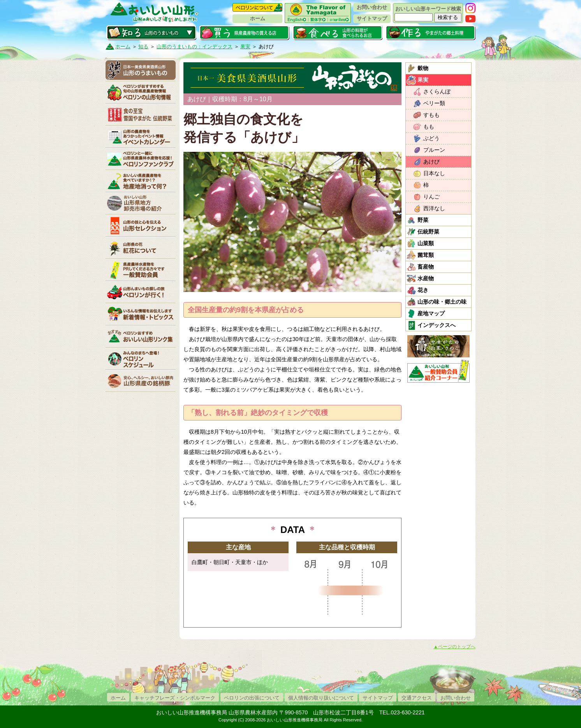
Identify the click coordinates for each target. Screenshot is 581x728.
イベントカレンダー (141, 137)
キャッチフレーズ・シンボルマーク (175, 698)
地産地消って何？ (141, 181)
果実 (245, 47)
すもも (431, 115)
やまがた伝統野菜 (141, 114)
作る (430, 33)
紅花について (141, 248)
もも (429, 127)
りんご (431, 197)
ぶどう (431, 138)
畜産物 (426, 267)
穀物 (423, 68)
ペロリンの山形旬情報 (141, 92)
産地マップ (431, 313)
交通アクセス (417, 698)
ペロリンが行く (141, 292)
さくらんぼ (437, 91)
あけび (431, 162)
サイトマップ (372, 18)
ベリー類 (434, 103)
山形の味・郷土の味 (442, 302)
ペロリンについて (257, 7)
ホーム (258, 18)
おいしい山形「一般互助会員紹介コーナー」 (439, 371)
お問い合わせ (372, 7)
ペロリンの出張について (252, 698)
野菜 (423, 220)
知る (151, 33)
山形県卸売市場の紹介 (141, 203)
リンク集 (141, 336)
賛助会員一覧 (141, 270)
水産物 (426, 278)
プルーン (434, 150)
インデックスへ (437, 325)
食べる (337, 33)
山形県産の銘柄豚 (141, 381)
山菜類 (426, 243)
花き (423, 290)
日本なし (434, 173)
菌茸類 (426, 255)
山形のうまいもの (141, 70)
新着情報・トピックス (141, 314)
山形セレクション (141, 225)
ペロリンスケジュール (141, 359)
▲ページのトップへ (454, 647)
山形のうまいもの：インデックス (195, 47)
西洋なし (434, 208)
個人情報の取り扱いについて (321, 698)
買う (244, 33)
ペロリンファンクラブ (141, 159)
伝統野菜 (428, 232)
